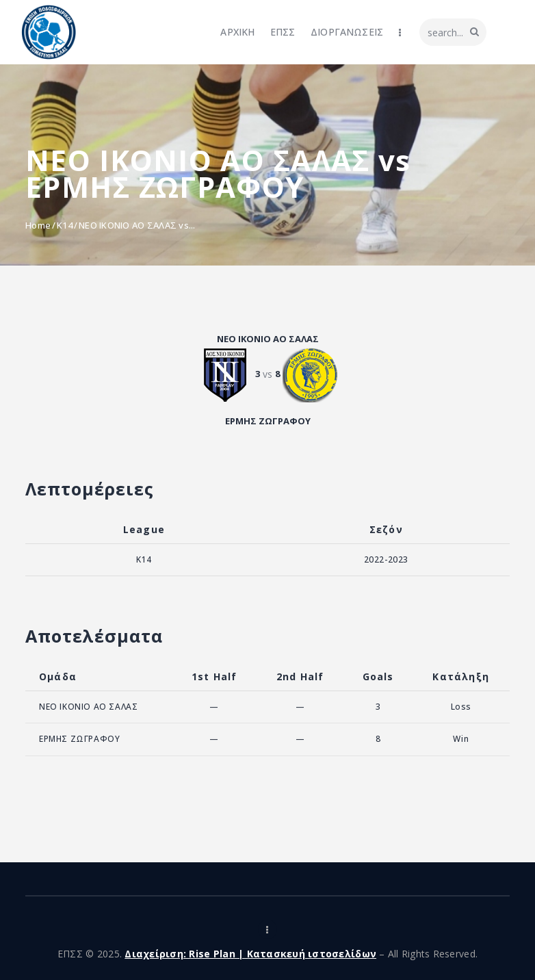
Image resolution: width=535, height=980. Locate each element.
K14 (65, 225)
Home (38, 225)
